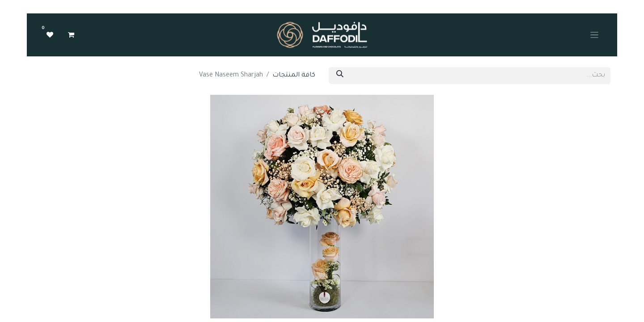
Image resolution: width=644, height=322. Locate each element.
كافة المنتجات (294, 76)
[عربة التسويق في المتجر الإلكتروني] (71, 35)
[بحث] (340, 76)
